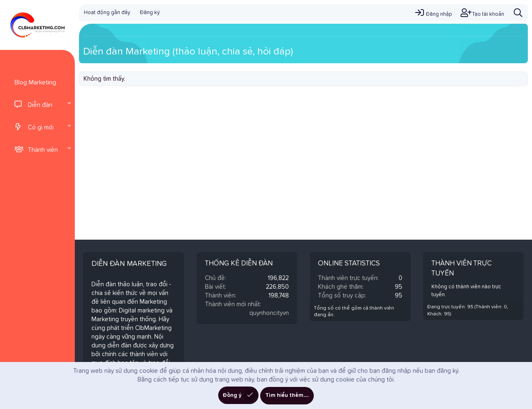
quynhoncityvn (269, 313)
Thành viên (43, 150)
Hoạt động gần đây (107, 13)
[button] (69, 104)
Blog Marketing (35, 83)
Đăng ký (150, 13)
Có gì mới (41, 128)
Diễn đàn (40, 105)
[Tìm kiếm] (518, 13)
